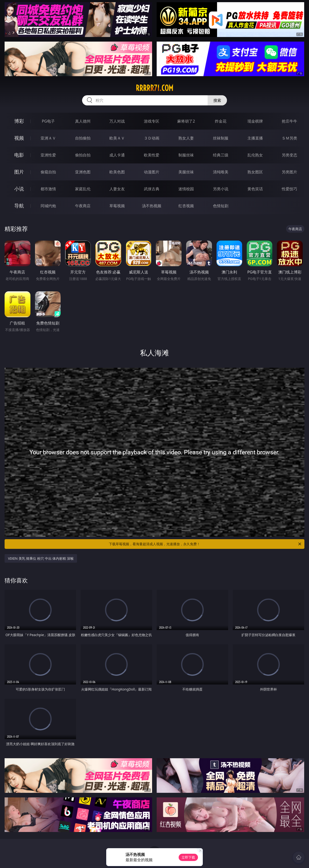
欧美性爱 (152, 155)
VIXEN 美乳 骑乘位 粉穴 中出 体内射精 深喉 (41, 558)
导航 (19, 206)
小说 (19, 189)
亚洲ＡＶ (48, 138)
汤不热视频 (152, 206)
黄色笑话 (255, 189)
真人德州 (83, 121)
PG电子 (48, 121)
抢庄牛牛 (289, 121)
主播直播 (255, 138)
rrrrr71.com (154, 88)
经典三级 (221, 155)
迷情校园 (186, 189)
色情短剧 (221, 206)
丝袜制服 (221, 138)
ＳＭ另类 (289, 138)
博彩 (19, 121)
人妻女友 (117, 189)
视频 (19, 138)
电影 (19, 155)
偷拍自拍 (83, 155)
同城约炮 (48, 206)
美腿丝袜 (186, 172)
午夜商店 (83, 206)
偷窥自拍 (48, 172)
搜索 (217, 100)
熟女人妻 (186, 138)
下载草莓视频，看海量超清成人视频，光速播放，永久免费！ (205, 544)
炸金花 (221, 121)
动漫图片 (152, 172)
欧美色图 (117, 172)
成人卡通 (117, 155)
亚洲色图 (83, 172)
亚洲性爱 (48, 155)
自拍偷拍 (83, 138)
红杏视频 (186, 206)
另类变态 (289, 155)
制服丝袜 (186, 155)
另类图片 (289, 172)
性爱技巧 (289, 189)
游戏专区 (152, 121)
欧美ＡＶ (117, 138)
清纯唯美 (221, 172)
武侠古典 (152, 189)
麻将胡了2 (186, 121)
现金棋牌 (255, 121)
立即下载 (188, 857)
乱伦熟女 (255, 155)
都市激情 (48, 189)
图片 (19, 172)
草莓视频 (117, 206)
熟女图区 (255, 172)
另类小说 (221, 189)
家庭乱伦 (83, 189)
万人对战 (117, 121)
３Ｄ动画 (152, 138)
